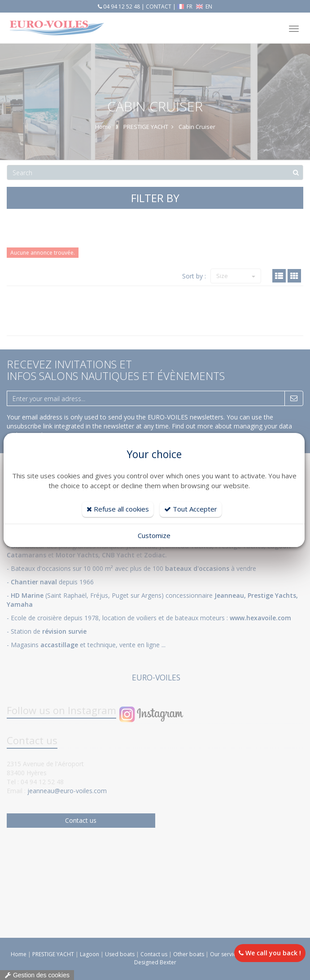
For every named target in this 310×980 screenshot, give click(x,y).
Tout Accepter (191, 509)
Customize (154, 535)
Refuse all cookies (118, 509)
